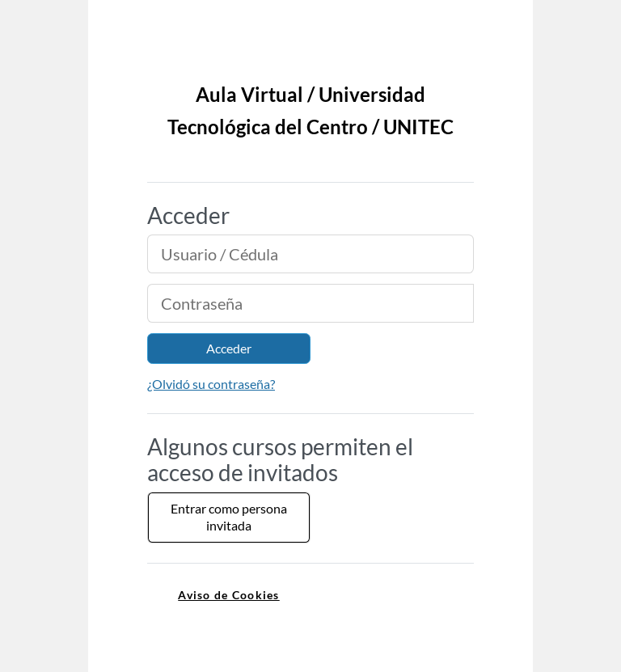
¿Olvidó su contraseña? (211, 384)
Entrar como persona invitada (229, 517)
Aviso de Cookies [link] (228, 595)
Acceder (229, 348)
